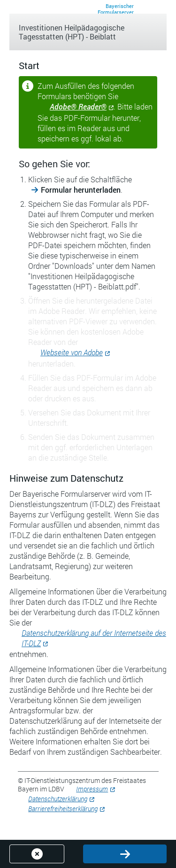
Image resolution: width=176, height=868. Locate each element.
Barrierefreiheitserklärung (63, 809)
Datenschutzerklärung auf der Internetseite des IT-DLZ (94, 638)
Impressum (92, 789)
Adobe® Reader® (78, 106)
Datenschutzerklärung (58, 799)
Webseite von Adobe (72, 352)
